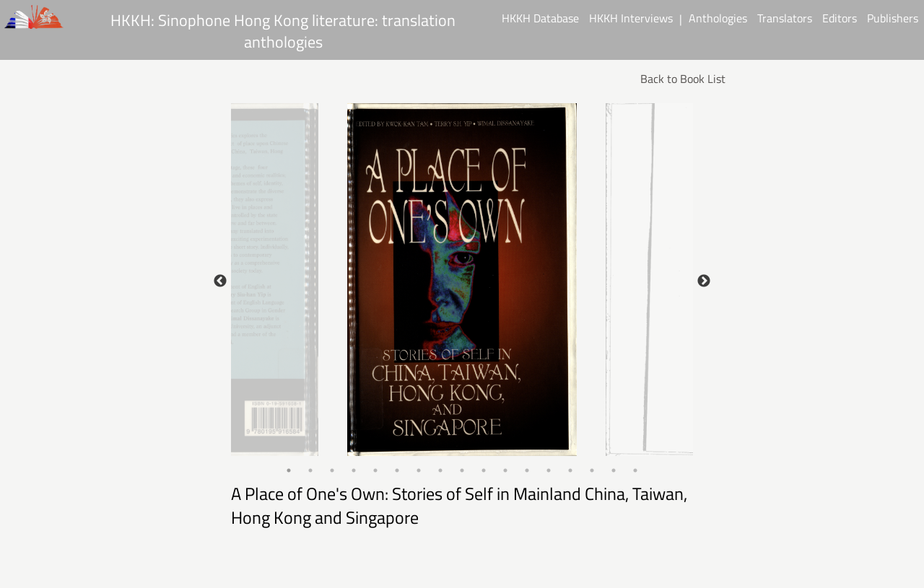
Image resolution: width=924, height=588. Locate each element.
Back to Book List (683, 79)
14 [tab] (570, 470)
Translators (785, 18)
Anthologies (718, 18)
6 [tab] (397, 470)
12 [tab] (527, 470)
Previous (220, 281)
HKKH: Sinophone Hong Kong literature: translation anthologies (283, 30)
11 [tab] (505, 470)
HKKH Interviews (631, 18)
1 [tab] (289, 470)
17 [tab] (635, 470)
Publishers (893, 18)
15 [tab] (592, 470)
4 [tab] (354, 470)
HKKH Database (540, 18)
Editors (840, 18)
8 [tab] (440, 470)
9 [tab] (462, 470)
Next (704, 281)
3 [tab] (332, 470)
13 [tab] (549, 470)
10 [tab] (484, 470)
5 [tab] (375, 470)
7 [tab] (419, 470)
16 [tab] (614, 470)
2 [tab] (310, 470)
